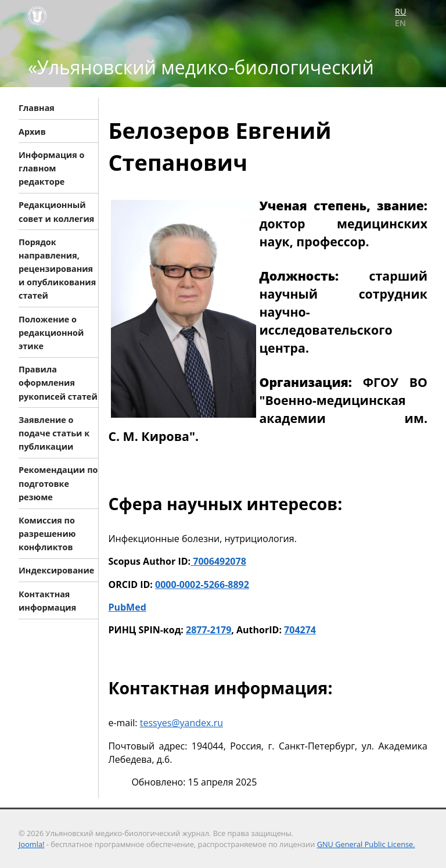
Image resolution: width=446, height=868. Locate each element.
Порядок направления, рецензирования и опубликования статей (57, 268)
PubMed (127, 607)
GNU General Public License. (366, 844)
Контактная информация (47, 600)
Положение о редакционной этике (51, 332)
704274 (300, 630)
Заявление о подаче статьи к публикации (54, 433)
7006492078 (218, 561)
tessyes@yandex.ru (181, 723)
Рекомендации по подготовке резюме (58, 483)
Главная (37, 108)
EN (400, 23)
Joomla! (31, 844)
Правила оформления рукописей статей (58, 383)
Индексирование (56, 570)
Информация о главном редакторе (51, 168)
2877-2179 (208, 630)
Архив (32, 131)
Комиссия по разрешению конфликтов (47, 534)
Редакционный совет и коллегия (56, 211)
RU (400, 11)
